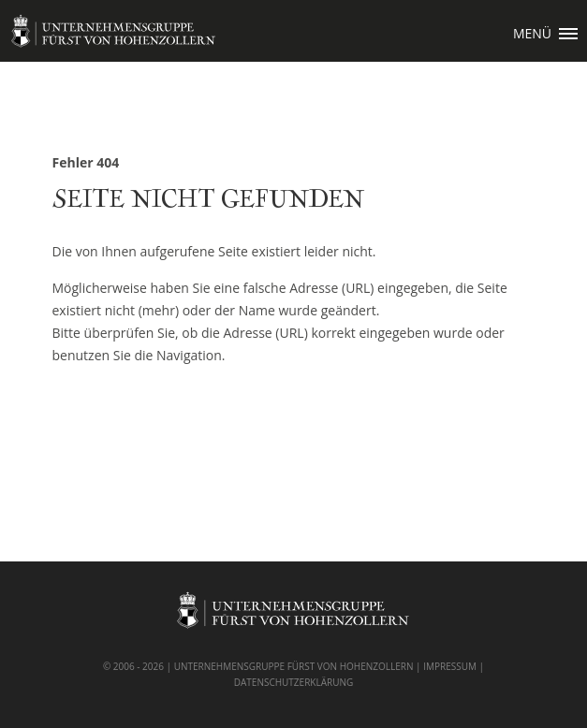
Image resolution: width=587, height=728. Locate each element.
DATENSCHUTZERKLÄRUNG (294, 682)
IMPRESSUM (450, 666)
